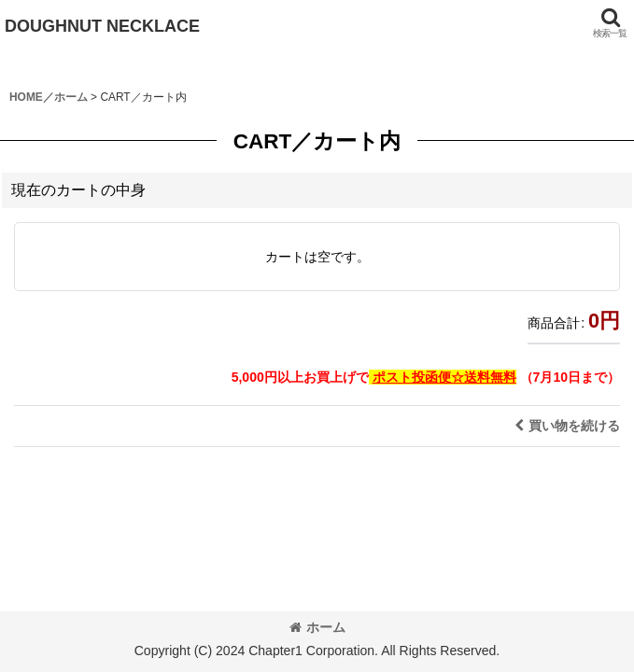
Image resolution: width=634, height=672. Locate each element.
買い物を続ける (567, 426)
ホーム (317, 627)
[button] (610, 23)
